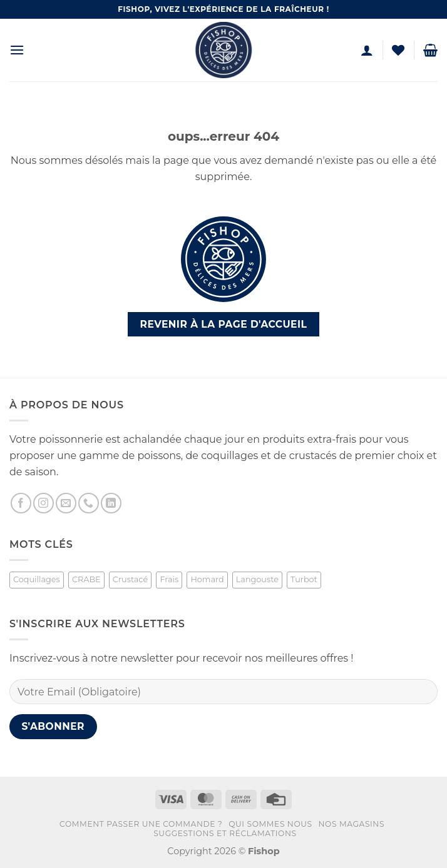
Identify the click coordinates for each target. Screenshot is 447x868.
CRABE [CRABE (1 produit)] (86, 579)
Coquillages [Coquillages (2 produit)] (37, 579)
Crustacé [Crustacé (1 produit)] (130, 579)
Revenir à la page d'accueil (224, 324)
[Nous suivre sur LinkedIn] (111, 503)
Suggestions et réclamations (225, 833)
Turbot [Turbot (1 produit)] (304, 579)
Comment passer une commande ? (141, 824)
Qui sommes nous (270, 824)
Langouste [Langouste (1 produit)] (257, 579)
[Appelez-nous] (89, 503)
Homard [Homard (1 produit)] (207, 579)
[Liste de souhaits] (398, 50)
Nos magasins (352, 824)
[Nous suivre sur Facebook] (21, 503)
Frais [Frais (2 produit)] (169, 579)
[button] (17, 50)
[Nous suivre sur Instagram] (44, 503)
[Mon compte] (367, 50)
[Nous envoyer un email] (66, 503)
